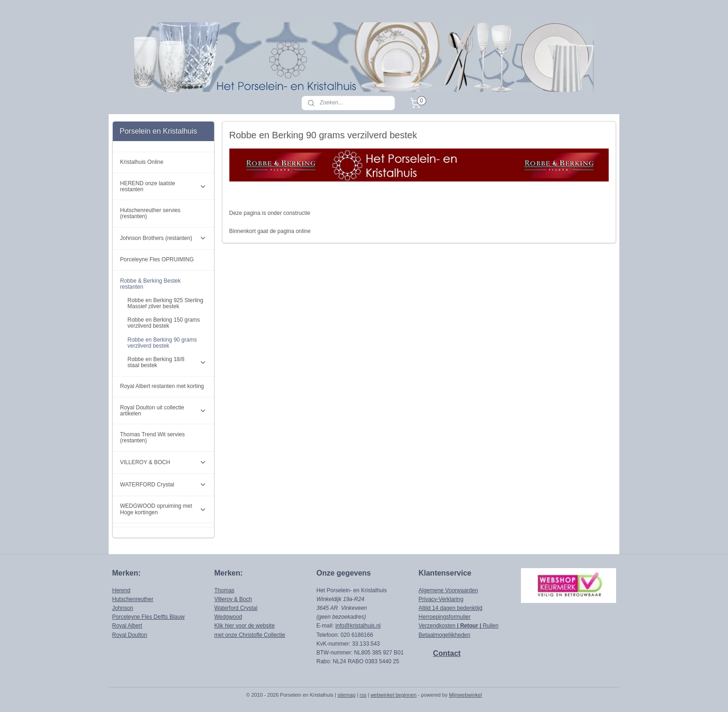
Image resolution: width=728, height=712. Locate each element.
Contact (447, 653)
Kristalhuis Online (142, 162)
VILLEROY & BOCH (164, 462)
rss (363, 695)
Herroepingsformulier (445, 617)
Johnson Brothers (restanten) (164, 238)
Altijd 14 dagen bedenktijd (451, 608)
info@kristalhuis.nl (358, 626)
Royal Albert (127, 626)
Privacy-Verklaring (441, 599)
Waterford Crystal (236, 608)
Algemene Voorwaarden (448, 590)
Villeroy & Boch (233, 599)
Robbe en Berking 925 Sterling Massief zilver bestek (166, 303)
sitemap (347, 695)
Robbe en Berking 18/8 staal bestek (167, 362)
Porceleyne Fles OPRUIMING (157, 259)
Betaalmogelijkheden (445, 635)
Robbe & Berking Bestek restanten (164, 284)
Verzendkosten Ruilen (459, 626)
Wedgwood (228, 617)
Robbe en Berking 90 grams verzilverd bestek (162, 343)
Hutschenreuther (133, 599)
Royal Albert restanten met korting (162, 386)
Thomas (224, 590)
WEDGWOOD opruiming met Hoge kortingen (164, 509)
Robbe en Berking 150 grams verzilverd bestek (164, 323)
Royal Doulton (130, 635)
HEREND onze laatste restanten (164, 186)
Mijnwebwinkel (465, 695)
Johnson (123, 608)
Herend (121, 590)
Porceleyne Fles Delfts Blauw (149, 617)
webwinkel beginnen (393, 695)
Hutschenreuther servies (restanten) (150, 213)
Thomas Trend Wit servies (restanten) (153, 437)
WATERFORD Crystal (164, 485)
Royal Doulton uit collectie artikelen (164, 411)
